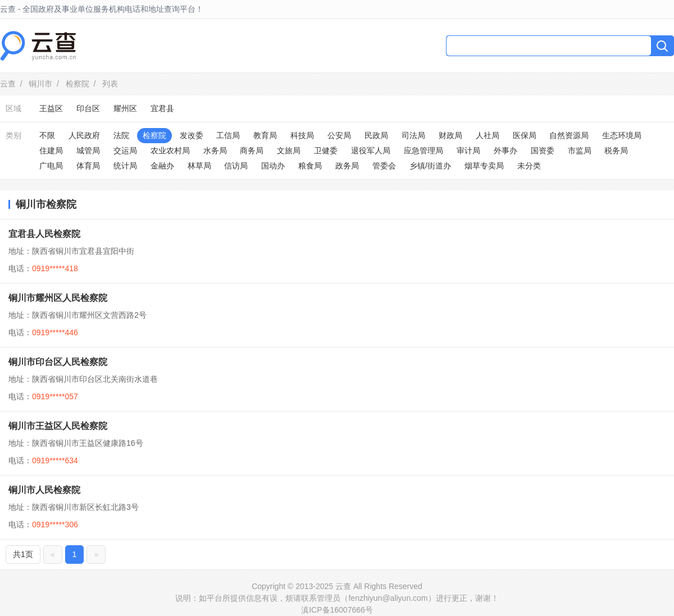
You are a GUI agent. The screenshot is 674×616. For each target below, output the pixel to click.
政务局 (347, 166)
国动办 (273, 166)
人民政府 (84, 135)
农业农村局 (170, 150)
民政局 (376, 135)
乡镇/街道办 (430, 166)
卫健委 (326, 150)
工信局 (228, 135)
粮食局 (310, 166)
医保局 (525, 135)
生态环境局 (622, 135)
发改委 (192, 135)
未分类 (529, 166)
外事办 (505, 150)
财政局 (450, 135)
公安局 (339, 135)
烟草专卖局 (484, 166)
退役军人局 (371, 150)
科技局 (302, 135)
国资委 (543, 150)
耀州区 (125, 108)
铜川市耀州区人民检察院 (58, 298)
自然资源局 (569, 135)
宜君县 (162, 108)
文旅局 (289, 150)
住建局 (51, 150)
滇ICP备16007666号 (337, 610)
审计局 (468, 150)
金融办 (162, 166)
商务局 (252, 150)
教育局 (265, 135)
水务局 (215, 150)
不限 (47, 135)
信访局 (236, 166)
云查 (8, 84)
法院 (121, 135)
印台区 (88, 108)
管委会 (384, 166)
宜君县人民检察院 (44, 234)
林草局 (199, 166)
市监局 (580, 150)
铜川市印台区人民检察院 (58, 362)
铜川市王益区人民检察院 (58, 426)
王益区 (51, 108)
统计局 (125, 166)
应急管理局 (423, 150)
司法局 (413, 135)
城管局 (88, 150)
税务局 (616, 150)
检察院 (78, 84)
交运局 (125, 150)
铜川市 (40, 84)
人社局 (488, 135)
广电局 (51, 166)
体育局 (88, 166)
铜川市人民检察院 (44, 490)
